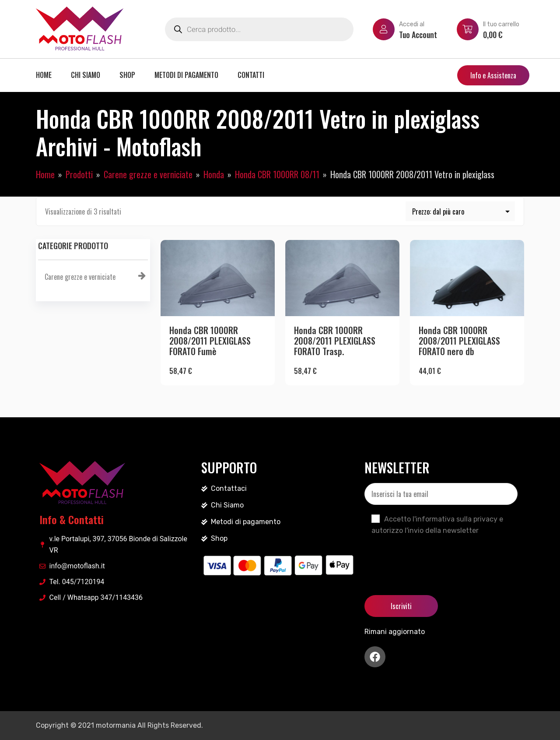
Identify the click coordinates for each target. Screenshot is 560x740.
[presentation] (431, 558)
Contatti (251, 75)
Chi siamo (86, 75)
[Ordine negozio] (460, 211)
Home (44, 75)
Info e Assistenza (493, 75)
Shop (127, 75)
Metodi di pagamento (186, 75)
